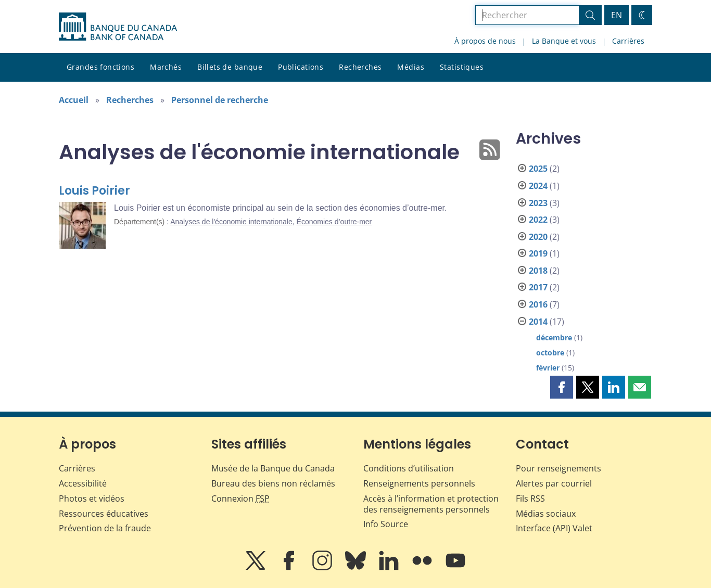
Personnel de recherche (220, 100)
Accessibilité (83, 483)
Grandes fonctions (100, 67)
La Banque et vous (564, 41)
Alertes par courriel (554, 483)
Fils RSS (530, 498)
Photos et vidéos (92, 498)
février (548, 368)
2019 (538, 253)
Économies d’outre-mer (334, 222)
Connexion (240, 498)
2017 (538, 287)
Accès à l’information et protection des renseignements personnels (431, 504)
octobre (550, 353)
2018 (538, 271)
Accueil (74, 100)
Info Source (386, 524)
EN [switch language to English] (617, 15)
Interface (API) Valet (554, 528)
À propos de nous (485, 41)
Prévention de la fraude (105, 528)
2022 (538, 220)
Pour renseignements (558, 468)
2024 (538, 186)
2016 (538, 304)
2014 (538, 322)
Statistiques (462, 67)
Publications (301, 67)
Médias (411, 67)
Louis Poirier (94, 191)
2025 (538, 169)
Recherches (360, 67)
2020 (538, 237)
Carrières (628, 41)
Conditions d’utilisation (409, 468)
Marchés (166, 67)
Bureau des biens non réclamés (273, 483)
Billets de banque (230, 67)
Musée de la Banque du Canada (273, 468)
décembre (554, 337)
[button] (562, 387)
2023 (538, 203)
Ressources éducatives (104, 514)
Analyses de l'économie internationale (231, 222)
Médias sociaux (546, 514)
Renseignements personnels (419, 483)
